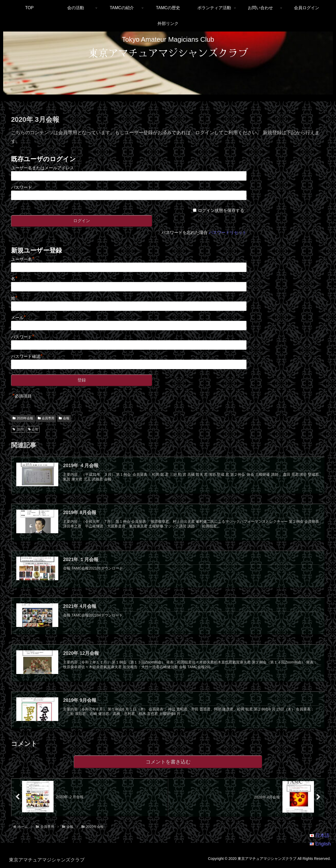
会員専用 (46, 418)
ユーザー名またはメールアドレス (43, 168)
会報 (64, 418)
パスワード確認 (27, 356)
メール (19, 318)
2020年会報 (23, 418)
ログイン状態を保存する (221, 210)
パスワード (22, 187)
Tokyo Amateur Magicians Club (168, 39)
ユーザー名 (23, 259)
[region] (168, 63)
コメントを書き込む (168, 763)
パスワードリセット (228, 232)
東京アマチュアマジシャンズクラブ (168, 52)
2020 (18, 429)
